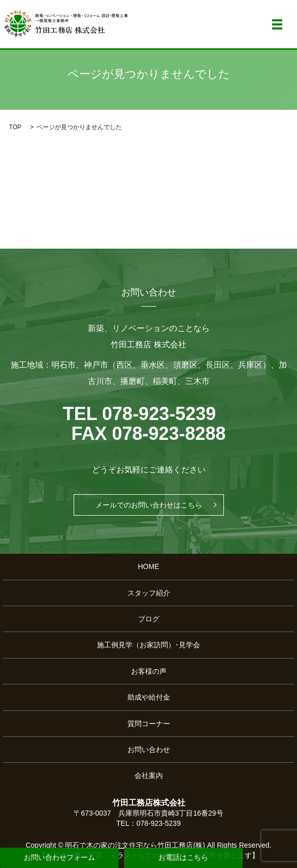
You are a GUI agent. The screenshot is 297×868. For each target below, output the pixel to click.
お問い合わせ (149, 750)
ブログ (149, 619)
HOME (149, 566)
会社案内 (149, 775)
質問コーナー (149, 724)
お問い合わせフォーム (59, 857)
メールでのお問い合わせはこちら (149, 505)
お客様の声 (149, 671)
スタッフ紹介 (149, 593)
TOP (15, 127)
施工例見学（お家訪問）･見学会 (148, 645)
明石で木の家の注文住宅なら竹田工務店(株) (135, 845)
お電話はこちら (183, 857)
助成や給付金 (149, 697)
